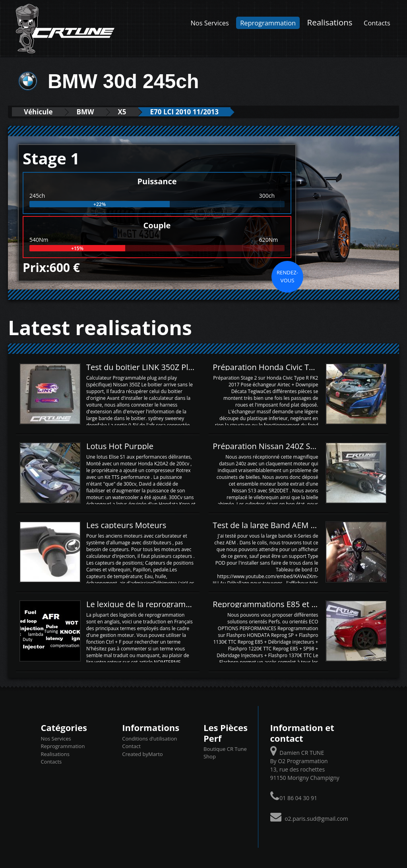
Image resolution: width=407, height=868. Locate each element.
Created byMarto (142, 754)
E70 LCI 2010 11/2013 (185, 112)
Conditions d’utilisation (149, 739)
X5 (122, 112)
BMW (85, 112)
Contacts (377, 23)
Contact (131, 746)
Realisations (330, 22)
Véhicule (38, 112)
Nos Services (210, 23)
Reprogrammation (268, 23)
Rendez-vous (287, 276)
